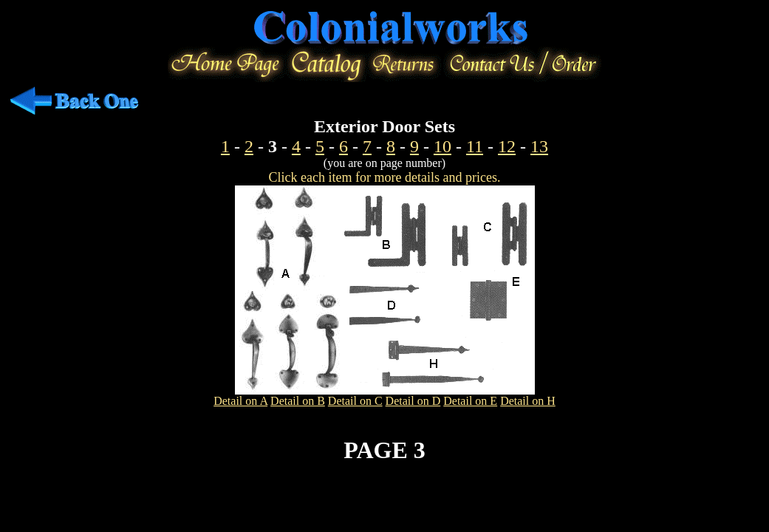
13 (539, 146)
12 (507, 146)
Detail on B (298, 401)
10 (442, 146)
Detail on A (240, 401)
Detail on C (355, 401)
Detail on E (470, 401)
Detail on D (413, 401)
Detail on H (528, 401)
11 (475, 146)
